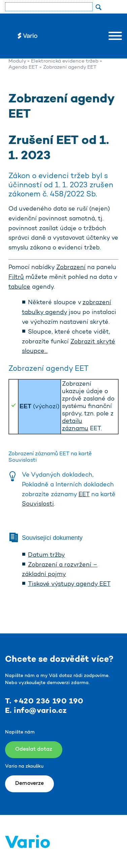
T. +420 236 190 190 (44, 701)
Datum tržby (46, 555)
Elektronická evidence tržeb (65, 61)
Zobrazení (71, 268)
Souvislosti (38, 504)
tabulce (19, 287)
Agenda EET (23, 67)
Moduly (17, 61)
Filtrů (16, 278)
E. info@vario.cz (36, 711)
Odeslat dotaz (34, 749)
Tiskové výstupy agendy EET (69, 584)
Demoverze (29, 783)
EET (84, 495)
